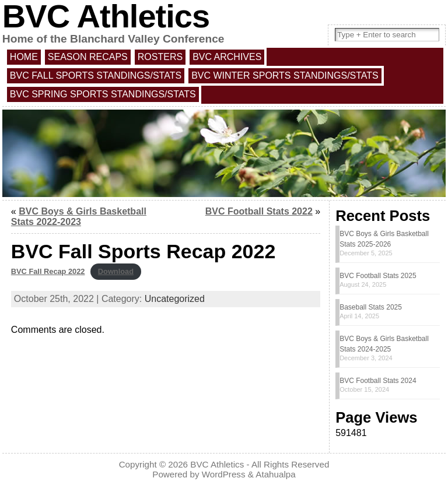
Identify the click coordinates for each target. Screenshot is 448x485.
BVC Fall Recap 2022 (48, 271)
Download (116, 271)
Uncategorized (175, 299)
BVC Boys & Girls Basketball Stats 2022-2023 (79, 217)
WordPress (224, 474)
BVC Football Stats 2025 (378, 276)
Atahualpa (275, 474)
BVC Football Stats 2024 (378, 381)
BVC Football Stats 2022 (259, 211)
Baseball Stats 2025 (371, 307)
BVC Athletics (217, 464)
